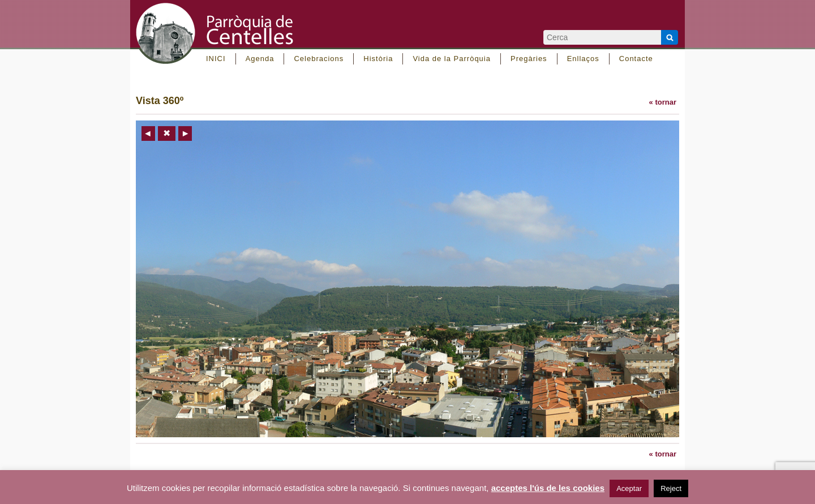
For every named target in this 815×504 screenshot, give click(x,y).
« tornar (663, 102)
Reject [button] (671, 488)
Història (378, 59)
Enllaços (583, 59)
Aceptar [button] (629, 488)
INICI (216, 59)
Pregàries (529, 59)
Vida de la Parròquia (452, 59)
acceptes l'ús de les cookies (548, 488)
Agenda (260, 59)
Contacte (636, 59)
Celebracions (319, 59)
